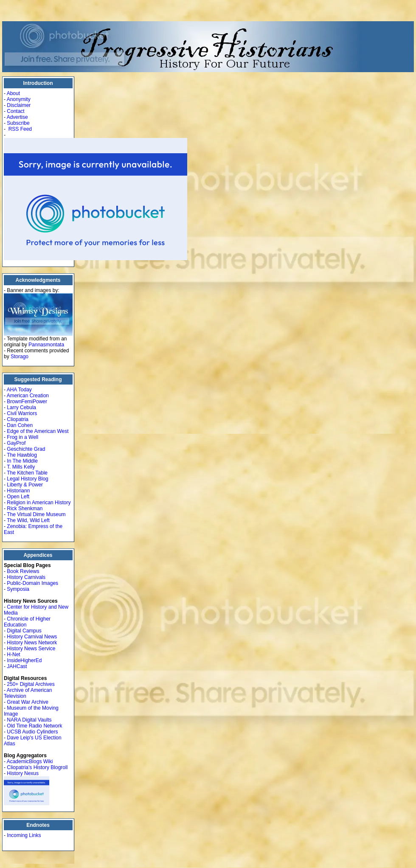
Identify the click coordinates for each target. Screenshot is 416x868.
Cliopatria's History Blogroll (37, 767)
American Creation (28, 396)
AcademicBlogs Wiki (30, 761)
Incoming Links (24, 835)
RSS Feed (20, 129)
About (13, 93)
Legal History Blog (27, 479)
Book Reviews (23, 571)
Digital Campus (24, 631)
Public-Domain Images (32, 583)
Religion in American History (39, 503)
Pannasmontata (46, 345)
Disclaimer (19, 105)
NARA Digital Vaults (29, 720)
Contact (15, 111)
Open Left (18, 497)
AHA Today (19, 390)
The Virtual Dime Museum (36, 514)
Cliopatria (18, 419)
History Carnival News (32, 637)
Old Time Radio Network (34, 726)
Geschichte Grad (26, 449)
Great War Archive (28, 702)
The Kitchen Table (27, 473)
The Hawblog (22, 455)
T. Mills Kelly (21, 467)
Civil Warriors (22, 413)
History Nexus (23, 773)
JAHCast (17, 666)
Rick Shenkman (25, 508)
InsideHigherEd (24, 660)
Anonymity (19, 99)
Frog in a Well (22, 437)
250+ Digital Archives (31, 684)
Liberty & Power (25, 485)
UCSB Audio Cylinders (32, 732)
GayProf (16, 443)
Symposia (18, 589)
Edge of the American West (38, 431)
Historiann (18, 491)
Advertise (17, 117)
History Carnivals (26, 577)
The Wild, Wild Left (28, 520)
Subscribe (18, 123)
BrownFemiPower (27, 402)
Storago (20, 357)
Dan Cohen (20, 425)
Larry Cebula (21, 407)
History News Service (31, 649)
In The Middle (22, 461)
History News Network (32, 643)
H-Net (13, 655)
